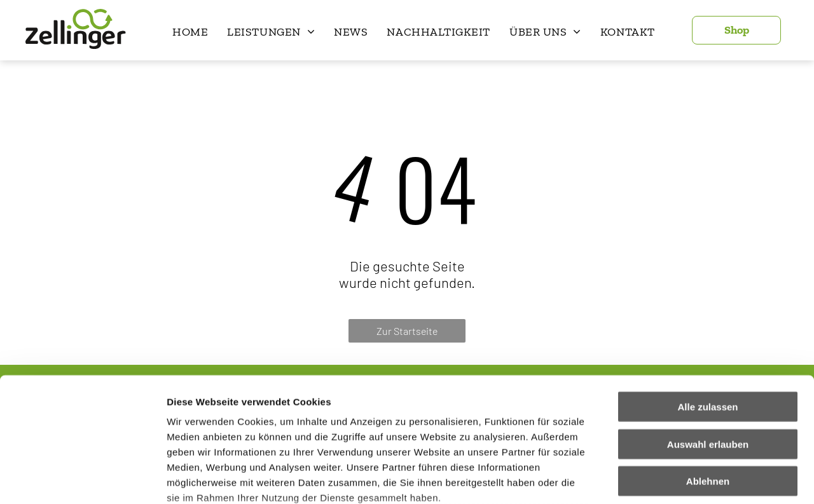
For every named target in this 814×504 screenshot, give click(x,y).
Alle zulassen (707, 308)
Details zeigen (676, 479)
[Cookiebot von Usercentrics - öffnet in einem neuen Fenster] (82, 479)
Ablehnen (708, 382)
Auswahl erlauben (708, 345)
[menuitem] (190, 32)
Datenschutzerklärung (220, 429)
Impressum (312, 429)
